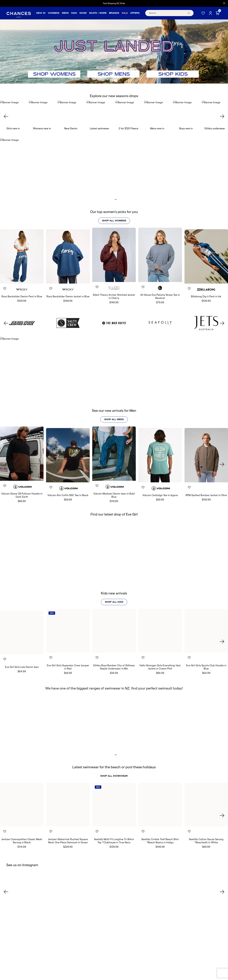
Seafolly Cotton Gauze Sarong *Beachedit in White (206, 826)
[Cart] (218, 13)
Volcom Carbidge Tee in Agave (160, 481)
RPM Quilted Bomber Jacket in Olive (206, 481)
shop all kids (114, 587)
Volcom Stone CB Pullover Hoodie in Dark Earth (22, 481)
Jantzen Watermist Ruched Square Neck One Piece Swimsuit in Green (68, 826)
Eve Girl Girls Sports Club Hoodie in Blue (206, 652)
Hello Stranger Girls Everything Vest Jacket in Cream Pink (160, 652)
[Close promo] (224, 3)
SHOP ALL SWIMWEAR (114, 761)
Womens (54, 13)
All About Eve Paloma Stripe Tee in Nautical (160, 296)
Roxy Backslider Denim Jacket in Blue (68, 296)
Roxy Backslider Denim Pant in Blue (22, 296)
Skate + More (98, 13)
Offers (135, 13)
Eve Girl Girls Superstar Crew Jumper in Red (68, 652)
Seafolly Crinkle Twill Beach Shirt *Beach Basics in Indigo (160, 826)
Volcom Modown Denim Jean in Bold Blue (114, 481)
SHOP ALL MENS (114, 416)
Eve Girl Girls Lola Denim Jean (22, 652)
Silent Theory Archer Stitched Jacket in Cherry (114, 296)
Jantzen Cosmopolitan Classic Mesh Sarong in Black (22, 826)
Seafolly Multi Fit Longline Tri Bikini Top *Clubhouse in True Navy (114, 826)
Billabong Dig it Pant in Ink (206, 296)
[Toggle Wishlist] (23, 284)
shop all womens (114, 221)
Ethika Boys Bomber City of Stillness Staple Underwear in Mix (114, 652)
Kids (74, 13)
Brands (114, 13)
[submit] (189, 13)
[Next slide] (222, 116)
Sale (125, 13)
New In (41, 13)
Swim (83, 13)
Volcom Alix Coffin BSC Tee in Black (68, 481)
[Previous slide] (6, 116)
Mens (65, 13)
